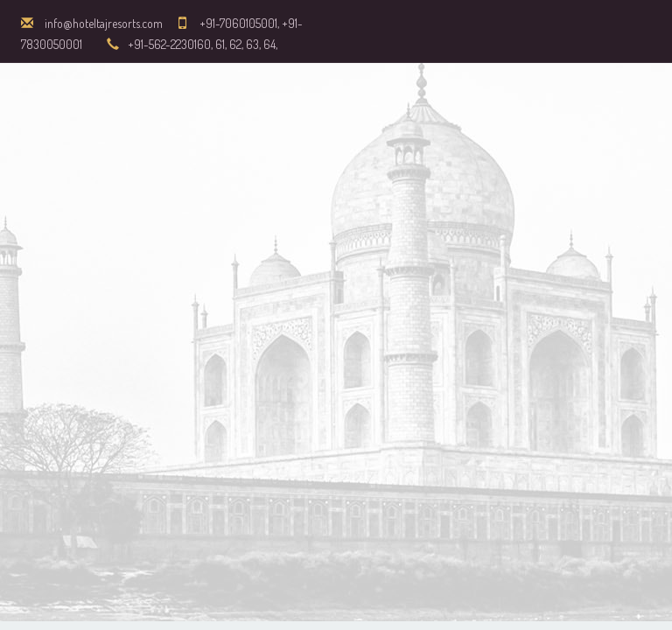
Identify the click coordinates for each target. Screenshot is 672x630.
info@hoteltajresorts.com (104, 23)
